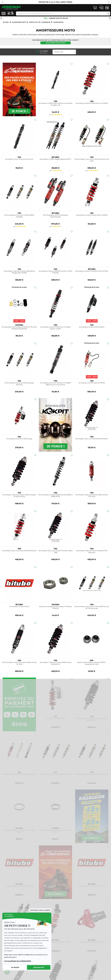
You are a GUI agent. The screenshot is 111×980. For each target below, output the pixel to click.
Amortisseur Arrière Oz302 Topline (92, 327)
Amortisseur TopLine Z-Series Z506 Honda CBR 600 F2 (55, 663)
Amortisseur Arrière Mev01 (19, 607)
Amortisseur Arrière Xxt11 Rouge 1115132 (55, 942)
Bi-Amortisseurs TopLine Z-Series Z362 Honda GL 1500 (19, 663)
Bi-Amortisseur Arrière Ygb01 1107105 (19, 886)
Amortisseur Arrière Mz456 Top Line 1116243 (92, 103)
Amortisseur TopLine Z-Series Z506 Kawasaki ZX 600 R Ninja (19, 496)
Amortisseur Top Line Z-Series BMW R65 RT (92, 439)
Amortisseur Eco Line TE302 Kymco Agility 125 (19, 774)
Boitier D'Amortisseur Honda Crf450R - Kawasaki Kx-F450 (92, 663)
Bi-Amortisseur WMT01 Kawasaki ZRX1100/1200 (55, 216)
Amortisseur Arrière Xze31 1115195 (92, 942)
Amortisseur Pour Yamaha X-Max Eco (19, 159)
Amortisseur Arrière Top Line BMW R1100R (55, 774)
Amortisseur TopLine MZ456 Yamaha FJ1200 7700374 (55, 272)
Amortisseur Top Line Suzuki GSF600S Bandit (19, 551)
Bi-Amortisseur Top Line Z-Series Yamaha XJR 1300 (92, 160)
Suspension (46, 22)
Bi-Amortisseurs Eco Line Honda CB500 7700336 (19, 216)
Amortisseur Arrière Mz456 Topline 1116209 (92, 215)
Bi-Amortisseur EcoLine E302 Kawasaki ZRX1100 (19, 384)
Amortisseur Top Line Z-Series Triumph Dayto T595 (55, 552)
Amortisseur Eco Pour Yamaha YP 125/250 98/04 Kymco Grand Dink (55, 384)
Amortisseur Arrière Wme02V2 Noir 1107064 (92, 271)
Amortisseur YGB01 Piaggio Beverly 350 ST (55, 159)
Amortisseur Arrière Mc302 (55, 718)
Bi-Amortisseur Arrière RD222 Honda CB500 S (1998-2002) (55, 496)
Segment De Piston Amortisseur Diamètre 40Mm (55, 831)
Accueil (6, 22)
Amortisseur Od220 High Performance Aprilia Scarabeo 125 (55, 104)
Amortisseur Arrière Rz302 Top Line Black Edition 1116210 (55, 328)
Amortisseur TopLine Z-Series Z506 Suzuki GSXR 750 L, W (92, 719)
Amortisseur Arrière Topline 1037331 (92, 383)
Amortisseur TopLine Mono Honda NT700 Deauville (92, 552)
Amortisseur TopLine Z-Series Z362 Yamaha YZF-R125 (92, 496)
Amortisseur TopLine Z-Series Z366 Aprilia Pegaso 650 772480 (19, 272)
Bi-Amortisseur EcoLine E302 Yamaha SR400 (92, 774)
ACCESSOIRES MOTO (19, 22)
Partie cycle (34, 22)
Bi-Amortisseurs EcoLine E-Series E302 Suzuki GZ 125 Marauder (92, 607)
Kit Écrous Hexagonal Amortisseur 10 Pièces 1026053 (55, 607)
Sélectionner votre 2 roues (56, 43)
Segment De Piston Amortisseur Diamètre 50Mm (19, 831)
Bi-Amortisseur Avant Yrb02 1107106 (92, 886)
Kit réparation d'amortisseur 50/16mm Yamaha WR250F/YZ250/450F (19, 328)
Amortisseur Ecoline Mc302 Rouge (19, 439)
